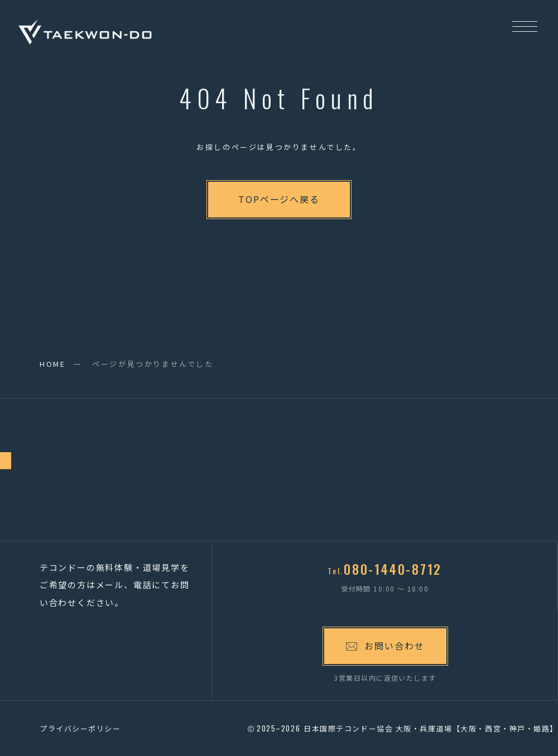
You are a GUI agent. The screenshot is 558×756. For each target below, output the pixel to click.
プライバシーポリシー (80, 728)
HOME (52, 364)
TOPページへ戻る (279, 199)
